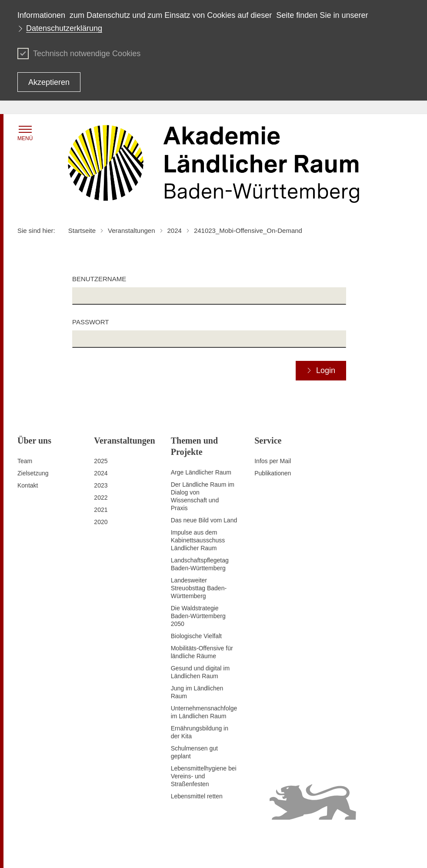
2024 (101, 473)
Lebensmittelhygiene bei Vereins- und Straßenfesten (204, 776)
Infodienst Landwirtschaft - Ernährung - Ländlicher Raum (239, 851)
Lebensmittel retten (197, 796)
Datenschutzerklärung (64, 28)
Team (25, 461)
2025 (101, 461)
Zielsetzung (33, 473)
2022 (101, 498)
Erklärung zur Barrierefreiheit (245, 837)
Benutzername (99, 279)
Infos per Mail (273, 461)
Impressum (148, 837)
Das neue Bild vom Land (204, 520)
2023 (101, 485)
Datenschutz (185, 837)
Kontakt (28, 485)
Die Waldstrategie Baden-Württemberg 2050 (198, 616)
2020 (101, 522)
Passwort (90, 322)
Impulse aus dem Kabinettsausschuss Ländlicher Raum (198, 540)
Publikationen (273, 473)
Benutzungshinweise (316, 837)
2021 (101, 510)
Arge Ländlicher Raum (201, 472)
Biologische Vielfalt (196, 636)
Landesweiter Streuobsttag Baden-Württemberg (199, 588)
